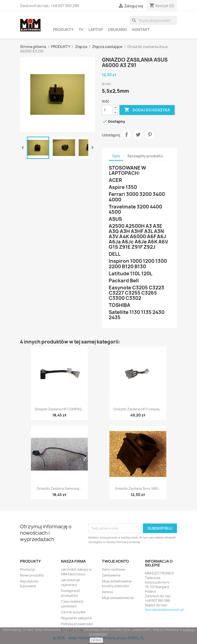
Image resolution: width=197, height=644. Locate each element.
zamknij (96, 640)
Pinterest (150, 135)
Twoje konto (115, 561)
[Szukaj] (153, 20)
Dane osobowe (114, 569)
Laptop (96, 30)
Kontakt (141, 30)
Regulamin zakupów (76, 618)
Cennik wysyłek (73, 612)
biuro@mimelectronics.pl (164, 610)
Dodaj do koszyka (147, 110)
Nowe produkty (32, 575)
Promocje (28, 569)
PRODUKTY (63, 30)
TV (81, 30)
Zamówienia (111, 575)
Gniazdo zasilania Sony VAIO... (138, 488)
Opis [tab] (116, 156)
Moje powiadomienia (118, 598)
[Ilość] (107, 110)
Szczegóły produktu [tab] (145, 156)
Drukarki (117, 30)
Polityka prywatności (77, 624)
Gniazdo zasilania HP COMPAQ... (59, 409)
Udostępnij (126, 135)
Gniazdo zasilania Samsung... (59, 488)
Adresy (107, 592)
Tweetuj (138, 135)
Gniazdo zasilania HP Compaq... (138, 409)
